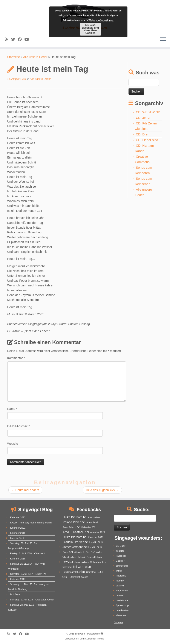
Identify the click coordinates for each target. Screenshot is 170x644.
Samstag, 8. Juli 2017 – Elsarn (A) (28, 574)
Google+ (120, 561)
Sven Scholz (69, 527)
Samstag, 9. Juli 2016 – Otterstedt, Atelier (32, 600)
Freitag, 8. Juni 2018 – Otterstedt (27, 553)
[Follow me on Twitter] (15, 39)
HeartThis (121, 576)
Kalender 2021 (18, 528)
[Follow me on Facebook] (21, 39)
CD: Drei (142, 134)
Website (13, 444)
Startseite (14, 57)
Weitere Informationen (101, 20)
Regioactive (122, 591)
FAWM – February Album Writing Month (31, 523)
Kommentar (16, 358)
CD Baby (121, 546)
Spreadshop (122, 605)
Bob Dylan (16, 594)
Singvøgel (80, 634)
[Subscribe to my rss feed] (8, 39)
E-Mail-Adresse (19, 426)
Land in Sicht (17, 538)
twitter (119, 571)
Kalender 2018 (18, 559)
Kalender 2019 (18, 533)
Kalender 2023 (18, 517)
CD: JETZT (144, 118)
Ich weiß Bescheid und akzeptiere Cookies (90, 29)
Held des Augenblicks (102, 490)
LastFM (120, 586)
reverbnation (122, 610)
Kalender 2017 (18, 579)
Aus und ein (94, 517)
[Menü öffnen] (163, 39)
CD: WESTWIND (148, 112)
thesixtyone (122, 600)
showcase (121, 615)
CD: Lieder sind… (149, 140)
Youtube (120, 551)
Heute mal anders (25, 490)
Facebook (121, 556)
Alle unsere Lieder (35, 57)
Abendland (92, 522)
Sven (65, 552)
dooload (120, 595)
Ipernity (120, 581)
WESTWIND (84, 567)
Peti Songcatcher (72, 572)
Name (12, 409)
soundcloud (122, 566)
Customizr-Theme (94, 639)
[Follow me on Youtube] (28, 39)
